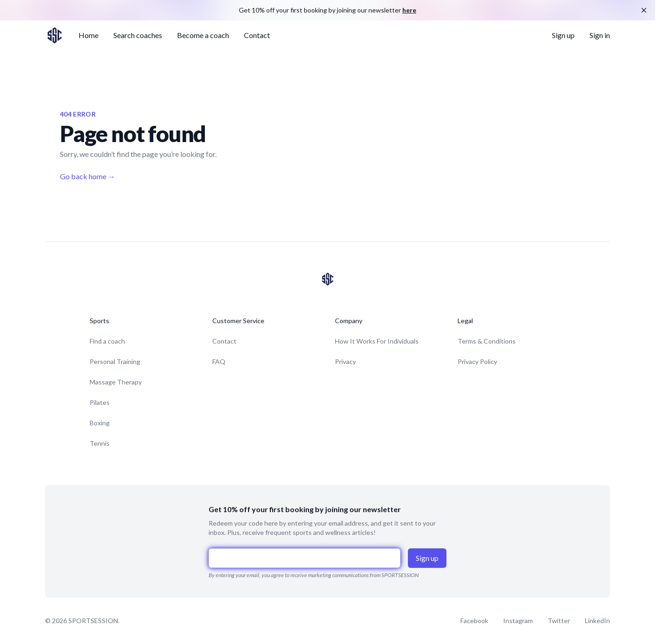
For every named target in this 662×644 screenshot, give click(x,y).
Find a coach (107, 341)
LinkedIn (597, 621)
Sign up (563, 35)
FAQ (219, 361)
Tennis (100, 443)
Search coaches (138, 35)
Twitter (559, 621)
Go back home (88, 176)
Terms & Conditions (487, 341)
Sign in (600, 35)
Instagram (518, 621)
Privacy (345, 361)
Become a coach (203, 35)
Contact (257, 35)
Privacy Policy (477, 361)
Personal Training (115, 361)
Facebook (474, 621)
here (409, 10)
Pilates (100, 402)
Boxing (100, 423)
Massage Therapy (116, 382)
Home (88, 35)
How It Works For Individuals (377, 341)
